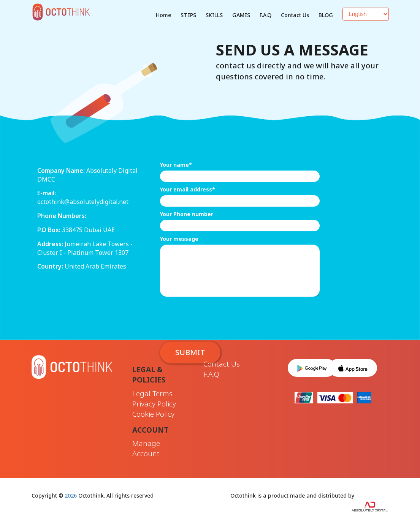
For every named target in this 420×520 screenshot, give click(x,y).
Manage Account (146, 448)
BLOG (326, 15)
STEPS (188, 15)
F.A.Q (265, 15)
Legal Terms (152, 394)
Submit (190, 352)
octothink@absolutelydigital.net (83, 202)
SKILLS (214, 15)
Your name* (176, 165)
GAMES (241, 15)
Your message (179, 239)
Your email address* (188, 189)
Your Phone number (187, 214)
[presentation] (218, 315)
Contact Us (295, 15)
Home (163, 15)
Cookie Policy (153, 414)
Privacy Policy (154, 404)
